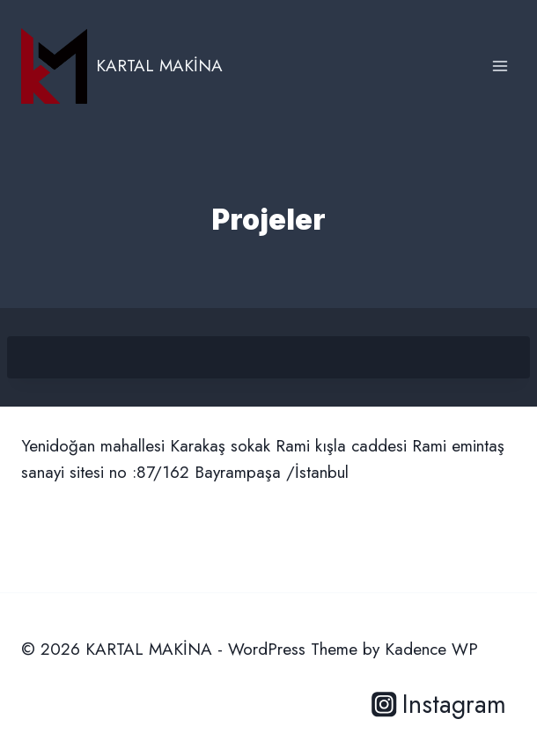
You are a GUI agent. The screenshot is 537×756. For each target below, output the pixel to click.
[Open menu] (500, 66)
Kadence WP (431, 649)
